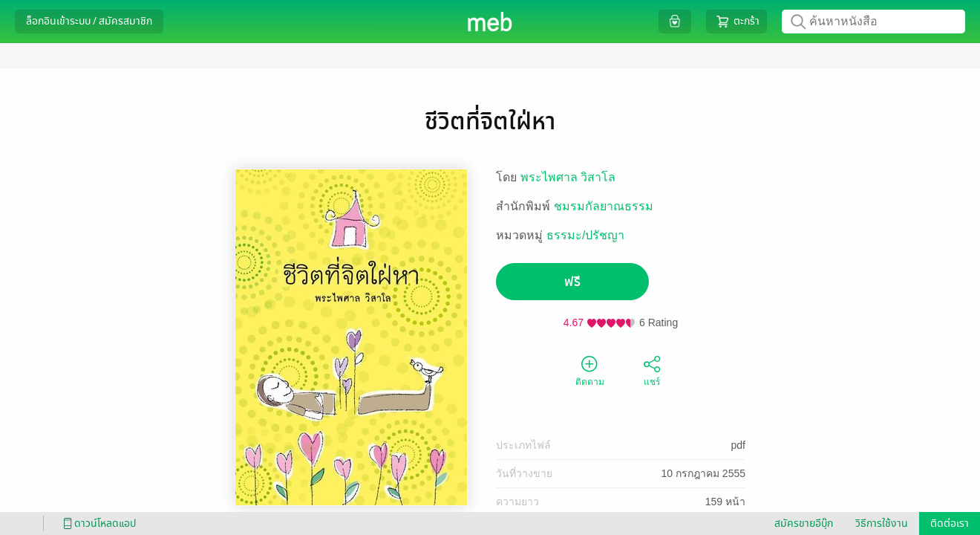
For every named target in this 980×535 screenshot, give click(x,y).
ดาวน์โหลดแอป (97, 523)
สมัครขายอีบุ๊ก (804, 523)
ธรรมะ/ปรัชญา (585, 235)
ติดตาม (590, 370)
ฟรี (572, 282)
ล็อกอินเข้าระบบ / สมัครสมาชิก (89, 21)
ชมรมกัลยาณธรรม (604, 206)
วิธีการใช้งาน (882, 523)
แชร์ (652, 370)
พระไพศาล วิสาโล (568, 177)
